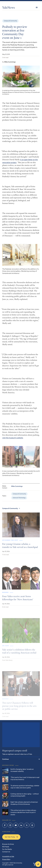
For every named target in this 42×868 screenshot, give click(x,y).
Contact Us (6, 852)
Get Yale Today (11, 837)
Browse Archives (8, 844)
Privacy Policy (6, 859)
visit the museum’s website (13, 440)
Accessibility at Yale (8, 856)
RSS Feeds (6, 847)
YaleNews (9, 8)
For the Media (7, 849)
